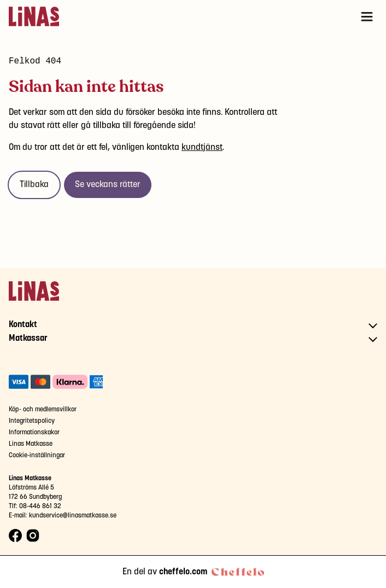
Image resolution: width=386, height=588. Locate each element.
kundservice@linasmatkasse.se (73, 516)
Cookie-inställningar (37, 455)
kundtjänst (202, 147)
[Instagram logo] (33, 536)
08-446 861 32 (40, 506)
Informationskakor (34, 432)
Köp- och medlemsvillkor (43, 409)
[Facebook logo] (15, 536)
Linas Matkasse (31, 444)
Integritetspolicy (32, 421)
